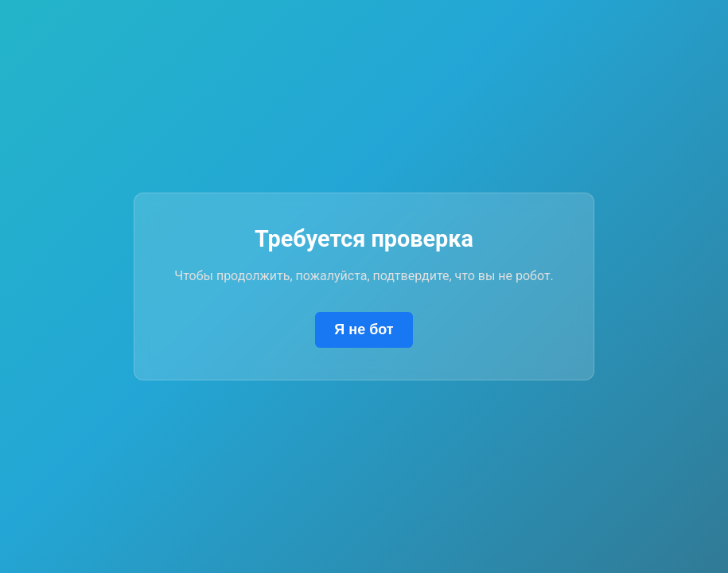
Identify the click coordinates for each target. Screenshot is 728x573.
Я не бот (364, 329)
